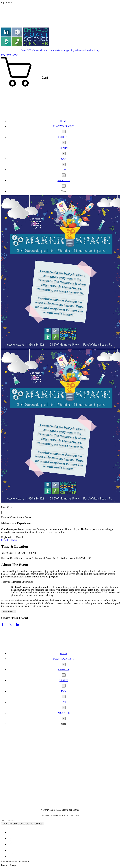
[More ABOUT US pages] (64, 186)
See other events (9, 540)
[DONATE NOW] (9, 55)
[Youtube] (10, 850)
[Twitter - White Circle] (10, 838)
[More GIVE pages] (64, 175)
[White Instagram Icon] (10, 844)
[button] (60, 87)
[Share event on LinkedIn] (18, 625)
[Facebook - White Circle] (10, 832)
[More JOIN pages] (64, 164)
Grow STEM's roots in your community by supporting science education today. (61, 50)
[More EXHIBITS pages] (64, 143)
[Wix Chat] (24, 638)
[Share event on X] (10, 625)
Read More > (8, 611)
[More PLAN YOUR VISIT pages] (64, 132)
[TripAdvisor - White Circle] (10, 856)
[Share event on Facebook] (3, 625)
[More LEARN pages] (64, 153)
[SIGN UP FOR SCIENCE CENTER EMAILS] (22, 824)
